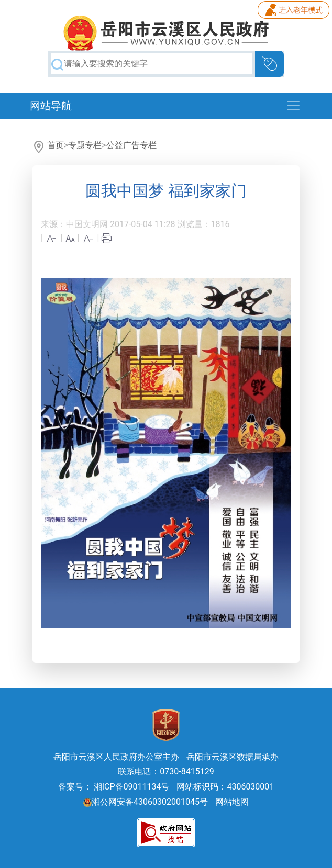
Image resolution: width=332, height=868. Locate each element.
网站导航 (51, 106)
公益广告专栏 (131, 145)
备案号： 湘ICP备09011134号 (114, 787)
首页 (56, 145)
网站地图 (232, 802)
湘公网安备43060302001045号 (146, 802)
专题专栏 (85, 145)
